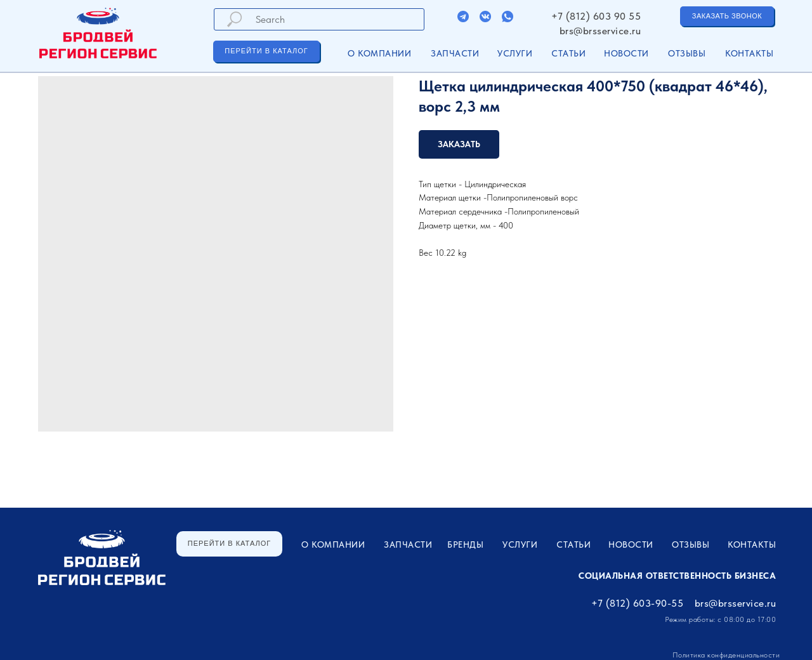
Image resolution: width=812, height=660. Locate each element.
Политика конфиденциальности (726, 655)
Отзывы (687, 53)
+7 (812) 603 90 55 (596, 16)
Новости (626, 53)
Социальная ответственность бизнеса (677, 576)
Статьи (568, 53)
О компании (379, 53)
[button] (727, 16)
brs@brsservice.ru (600, 31)
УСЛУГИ (515, 53)
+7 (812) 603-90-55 (637, 603)
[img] (463, 16)
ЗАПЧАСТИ (455, 53)
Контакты (749, 53)
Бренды (465, 544)
